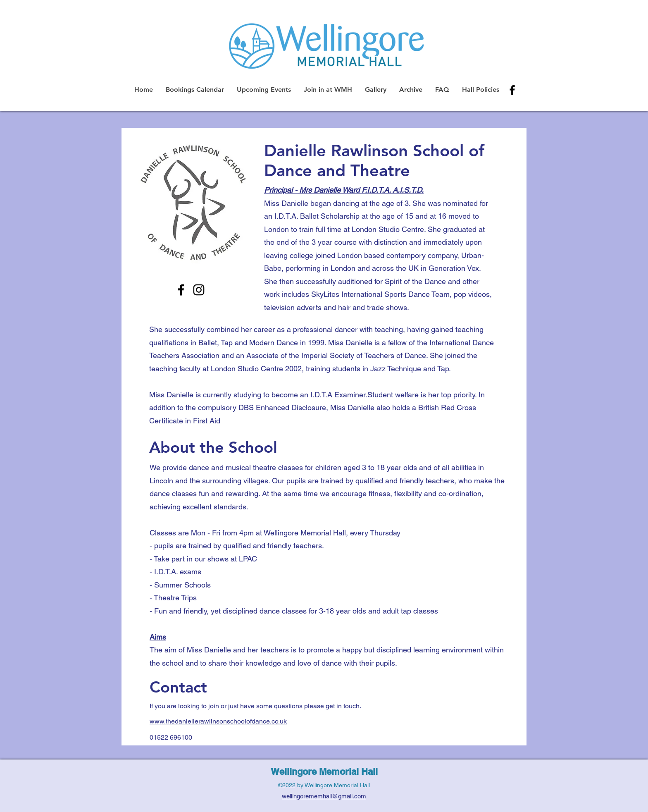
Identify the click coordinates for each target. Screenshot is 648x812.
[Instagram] (199, 290)
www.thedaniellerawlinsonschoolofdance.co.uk (218, 721)
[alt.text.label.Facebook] (512, 90)
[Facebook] (181, 290)
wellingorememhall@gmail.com (324, 796)
